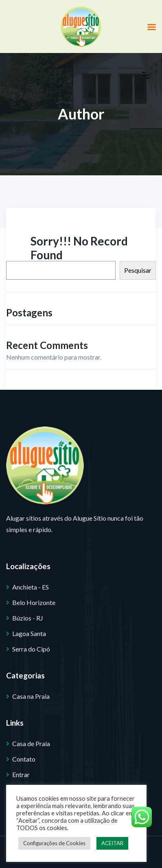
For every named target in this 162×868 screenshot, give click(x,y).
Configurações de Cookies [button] (54, 843)
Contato (24, 759)
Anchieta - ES (31, 587)
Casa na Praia (31, 696)
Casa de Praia (31, 743)
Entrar (21, 774)
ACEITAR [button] (112, 843)
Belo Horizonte (34, 602)
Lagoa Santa (29, 633)
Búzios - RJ (28, 618)
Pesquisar (138, 270)
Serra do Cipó (31, 649)
